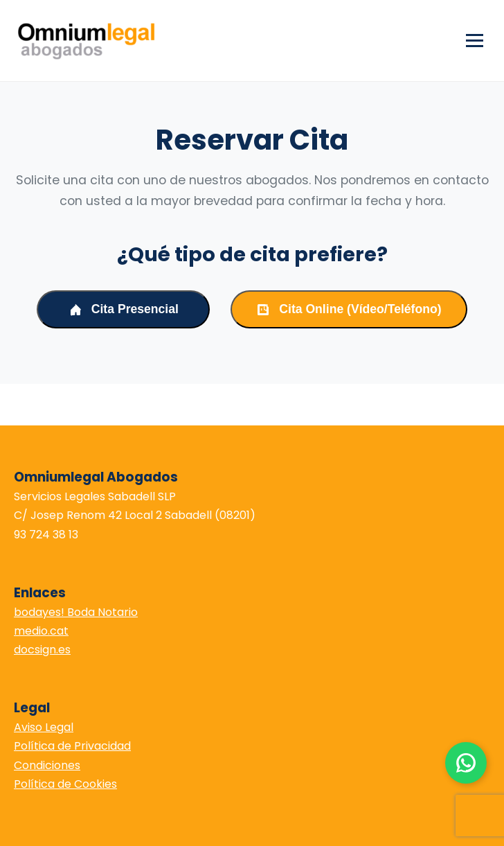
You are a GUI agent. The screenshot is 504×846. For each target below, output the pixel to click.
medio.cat (41, 631)
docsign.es (42, 650)
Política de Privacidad (72, 746)
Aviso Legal (44, 727)
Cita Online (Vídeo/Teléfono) (349, 309)
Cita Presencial (124, 309)
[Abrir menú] (475, 41)
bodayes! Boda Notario (76, 612)
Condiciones (47, 765)
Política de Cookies (65, 784)
